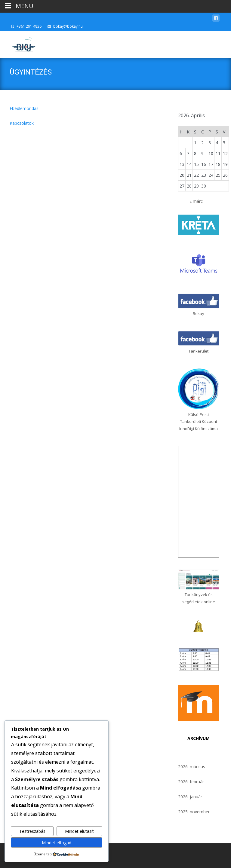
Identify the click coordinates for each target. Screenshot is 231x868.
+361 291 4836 (29, 26)
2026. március (192, 767)
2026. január (190, 797)
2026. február (191, 782)
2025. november (194, 812)
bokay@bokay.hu (68, 26)
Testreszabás (32, 831)
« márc (196, 201)
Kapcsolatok (22, 123)
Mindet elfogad (57, 843)
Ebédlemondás (24, 108)
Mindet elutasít (79, 831)
